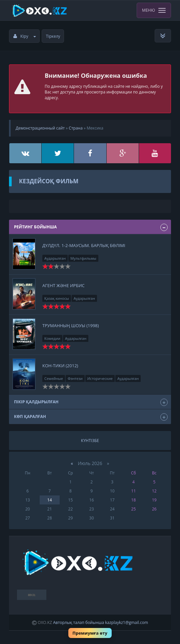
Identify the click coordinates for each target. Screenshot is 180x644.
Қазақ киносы (57, 298)
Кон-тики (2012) (60, 366)
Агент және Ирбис (63, 285)
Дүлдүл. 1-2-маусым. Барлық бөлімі (84, 245)
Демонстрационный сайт (40, 128)
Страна (75, 128)
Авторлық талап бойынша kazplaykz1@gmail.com (100, 622)
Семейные (54, 378)
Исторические (100, 378)
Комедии (52, 338)
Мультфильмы (83, 258)
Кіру (25, 36)
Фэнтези (75, 378)
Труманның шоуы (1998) (71, 326)
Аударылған (55, 258)
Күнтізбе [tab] (90, 441)
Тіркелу (53, 36)
